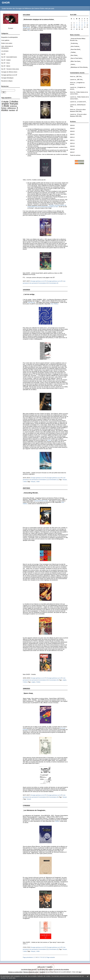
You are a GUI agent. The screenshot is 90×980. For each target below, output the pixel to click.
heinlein (12, 110)
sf (17, 110)
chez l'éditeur (54, 304)
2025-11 (72, 140)
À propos (11, 28)
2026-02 (72, 131)
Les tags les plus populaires (61, 969)
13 (74, 25)
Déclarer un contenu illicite (15, 972)
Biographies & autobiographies (10, 37)
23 (82, 27)
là (29, 30)
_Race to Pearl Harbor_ (76, 58)
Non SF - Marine (6, 66)
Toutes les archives (75, 155)
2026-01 (72, 134)
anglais (5, 104)
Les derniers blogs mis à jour (29, 969)
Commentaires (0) (43, 283)
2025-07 (72, 152)
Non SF (3, 54)
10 (85, 23)
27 (74, 29)
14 (77, 25)
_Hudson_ (73, 64)
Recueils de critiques (7, 81)
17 (85, 25)
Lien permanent (33, 283)
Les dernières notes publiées (45, 969)
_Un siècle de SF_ (81, 102)
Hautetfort (50, 967)
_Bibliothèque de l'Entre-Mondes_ (79, 67)
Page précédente (28, 957)
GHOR (6, 3)
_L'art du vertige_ (29, 294)
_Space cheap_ (28, 693)
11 (87, 23)
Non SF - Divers (6, 63)
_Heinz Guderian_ (75, 46)
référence (12, 108)
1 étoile (5, 106)
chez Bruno (26, 27)
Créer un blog (41, 967)
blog (80, 972)
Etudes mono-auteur (7, 43)
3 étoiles (25, 682)
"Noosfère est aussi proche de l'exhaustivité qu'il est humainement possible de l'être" (47, 206)
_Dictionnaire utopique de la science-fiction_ (39, 19)
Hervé (72, 77)
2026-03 (72, 128)
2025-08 (72, 149)
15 (79, 25)
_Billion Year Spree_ (76, 61)
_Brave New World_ (75, 49)
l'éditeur (57, 821)
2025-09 (72, 146)
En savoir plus (11, 978)
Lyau (49, 440)
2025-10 (72, 143)
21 (77, 27)
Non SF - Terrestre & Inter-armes (10, 69)
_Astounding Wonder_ (31, 493)
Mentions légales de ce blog (31, 972)
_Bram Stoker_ (74, 55)
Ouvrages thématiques (7, 78)
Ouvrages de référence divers (9, 72)
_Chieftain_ (73, 52)
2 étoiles (14, 102)
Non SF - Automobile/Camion (9, 57)
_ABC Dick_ (79, 77)
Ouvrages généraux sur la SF (9, 75)
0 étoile (5, 102)
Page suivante (51, 957)
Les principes (5, 51)
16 (82, 25)
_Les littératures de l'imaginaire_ (34, 810)
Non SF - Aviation (6, 60)
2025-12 (72, 137)
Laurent (72, 80)
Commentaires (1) (43, 480)
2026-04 (72, 125)
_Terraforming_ (74, 43)
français (14, 104)
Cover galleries (5, 40)
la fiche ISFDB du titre (41, 501)
